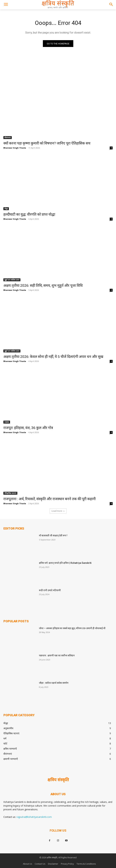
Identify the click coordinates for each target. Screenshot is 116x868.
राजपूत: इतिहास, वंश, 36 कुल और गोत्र (28, 428)
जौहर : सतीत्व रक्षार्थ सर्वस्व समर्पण (54, 683)
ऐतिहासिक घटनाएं (10, 493)
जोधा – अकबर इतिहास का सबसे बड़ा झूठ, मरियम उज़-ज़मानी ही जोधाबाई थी (72, 628)
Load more (58, 511)
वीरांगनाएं (8, 137)
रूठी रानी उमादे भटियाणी (50, 590)
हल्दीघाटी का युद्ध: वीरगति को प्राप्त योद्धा (29, 214)
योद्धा (6, 209)
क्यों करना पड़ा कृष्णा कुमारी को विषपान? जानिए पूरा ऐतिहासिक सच (47, 143)
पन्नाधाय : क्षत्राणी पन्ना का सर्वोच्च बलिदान (57, 655)
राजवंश (7, 422)
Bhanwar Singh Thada (15, 148)
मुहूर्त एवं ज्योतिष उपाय (12, 280)
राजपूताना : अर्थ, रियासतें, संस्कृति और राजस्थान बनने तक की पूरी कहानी (49, 499)
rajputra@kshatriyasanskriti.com (34, 817)
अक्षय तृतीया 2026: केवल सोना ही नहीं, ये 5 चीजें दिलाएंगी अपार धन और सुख (53, 357)
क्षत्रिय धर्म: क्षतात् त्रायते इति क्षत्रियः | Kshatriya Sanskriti (65, 563)
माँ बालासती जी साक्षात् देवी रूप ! (53, 536)
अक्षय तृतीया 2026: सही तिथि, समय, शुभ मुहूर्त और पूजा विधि (43, 286)
